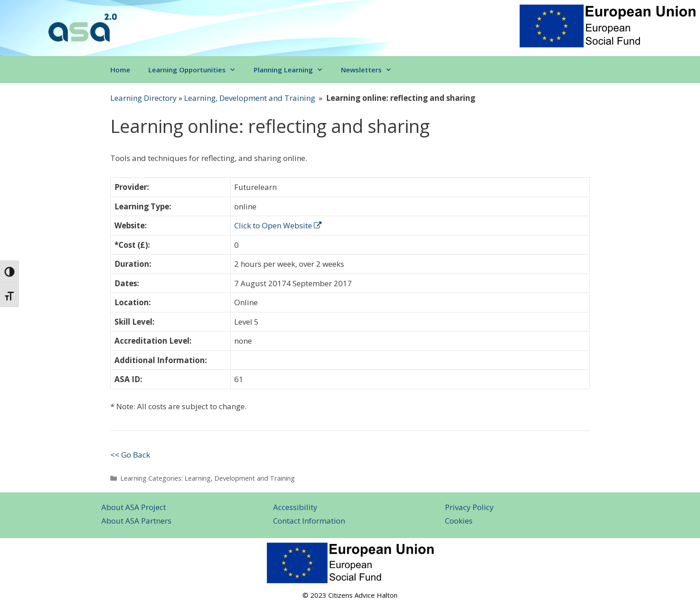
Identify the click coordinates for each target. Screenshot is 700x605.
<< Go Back (130, 455)
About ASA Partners (136, 521)
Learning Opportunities (196, 70)
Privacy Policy (469, 507)
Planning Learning (293, 70)
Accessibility (295, 507)
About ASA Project (134, 507)
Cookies (459, 521)
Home (120, 70)
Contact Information (309, 521)
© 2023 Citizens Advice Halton (350, 595)
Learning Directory (144, 98)
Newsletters (371, 70)
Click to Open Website (278, 225)
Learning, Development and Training (250, 98)
